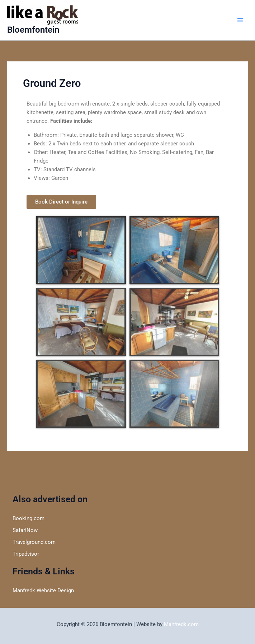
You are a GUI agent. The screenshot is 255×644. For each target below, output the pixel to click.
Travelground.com (34, 542)
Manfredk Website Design (43, 591)
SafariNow (25, 530)
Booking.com (29, 518)
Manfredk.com (181, 624)
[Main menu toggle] (240, 20)
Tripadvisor (26, 554)
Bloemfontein (33, 30)
